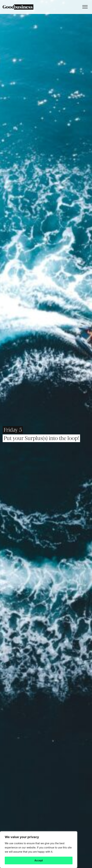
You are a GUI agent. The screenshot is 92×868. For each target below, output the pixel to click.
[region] (39, 850)
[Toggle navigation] (84, 7)
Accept (39, 860)
